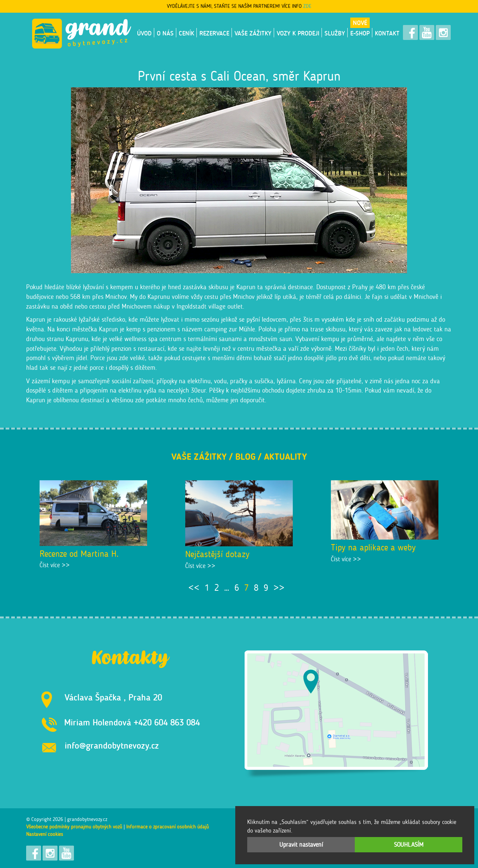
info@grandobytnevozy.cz (112, 745)
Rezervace (214, 33)
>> (279, 588)
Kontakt (387, 33)
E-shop (360, 33)
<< (194, 588)
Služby (335, 33)
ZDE (307, 6)
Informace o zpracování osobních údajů (167, 827)
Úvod (144, 33)
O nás (165, 33)
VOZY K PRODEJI (298, 33)
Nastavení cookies (45, 834)
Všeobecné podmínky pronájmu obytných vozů (74, 827)
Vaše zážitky (253, 33)
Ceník (187, 33)
